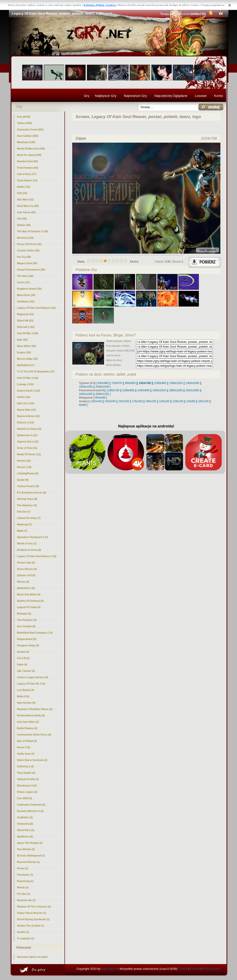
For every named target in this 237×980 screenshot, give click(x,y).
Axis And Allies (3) (28, 722)
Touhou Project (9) (28, 486)
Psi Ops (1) (24, 894)
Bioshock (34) (25, 238)
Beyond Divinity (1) (28, 862)
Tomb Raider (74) (27, 180)
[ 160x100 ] (151, 401)
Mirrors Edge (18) (27, 359)
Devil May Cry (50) (28, 206)
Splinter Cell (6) (26, 575)
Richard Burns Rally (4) (31, 715)
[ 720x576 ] (117, 383)
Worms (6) (23, 582)
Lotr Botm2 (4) (26, 690)
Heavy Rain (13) (26, 410)
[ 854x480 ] (100, 398)
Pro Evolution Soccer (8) (32, 493)
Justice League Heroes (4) (33, 677)
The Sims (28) (25, 276)
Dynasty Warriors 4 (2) (30, 811)
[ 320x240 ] (110, 401)
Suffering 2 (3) (26, 766)
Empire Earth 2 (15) (28, 391)
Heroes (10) (24, 461)
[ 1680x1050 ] (176, 390)
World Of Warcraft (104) (31, 149)
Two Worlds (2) (26, 849)
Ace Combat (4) (26, 626)
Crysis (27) (23, 282)
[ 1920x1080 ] (192, 390)
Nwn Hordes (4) (26, 703)
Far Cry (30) (24, 257)
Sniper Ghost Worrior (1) (32, 913)
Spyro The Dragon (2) (30, 843)
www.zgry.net (110, 969)
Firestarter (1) (25, 875)
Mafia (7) (22, 531)
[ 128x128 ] (178, 401)
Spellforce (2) (25, 836)
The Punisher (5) (27, 620)
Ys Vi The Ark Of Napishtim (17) (36, 371)
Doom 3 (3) (24, 747)
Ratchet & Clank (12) (29, 429)
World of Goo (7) (27, 543)
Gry (87, 96)
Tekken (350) (25, 123)
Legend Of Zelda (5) (29, 607)
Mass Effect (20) (27, 346)
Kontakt (195, 969)
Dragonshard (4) (27, 639)
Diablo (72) (23, 187)
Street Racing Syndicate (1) (33, 919)
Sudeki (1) (23, 932)
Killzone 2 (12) (26, 422)
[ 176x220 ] (137, 401)
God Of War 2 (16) (28, 378)
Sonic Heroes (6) (27, 569)
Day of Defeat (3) (27, 741)
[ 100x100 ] (203, 401)
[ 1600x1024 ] (159, 390)
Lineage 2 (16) (25, 384)
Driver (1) (23, 868)
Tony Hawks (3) (26, 773)
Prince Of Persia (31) (29, 244)
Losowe (201, 96)
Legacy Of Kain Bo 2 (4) (31, 684)
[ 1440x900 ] (143, 390)
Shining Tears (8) (27, 499)
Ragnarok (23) (25, 314)
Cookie (183, 969)
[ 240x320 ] (124, 401)
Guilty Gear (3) (26, 754)
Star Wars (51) (26, 200)
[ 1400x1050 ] (192, 383)
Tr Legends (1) (26, 938)
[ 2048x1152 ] (102, 394)
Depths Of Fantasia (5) (30, 601)
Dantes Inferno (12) (28, 416)
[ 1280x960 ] (160, 383)
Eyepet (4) (23, 652)
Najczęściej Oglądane (171, 96)
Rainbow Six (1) (26, 900)
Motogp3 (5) (24, 614)
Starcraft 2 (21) (26, 327)
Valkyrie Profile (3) (28, 779)
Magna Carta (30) (27, 263)
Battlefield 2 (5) (26, 588)
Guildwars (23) (26, 301)
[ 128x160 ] (164, 401)
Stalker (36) (24, 225)
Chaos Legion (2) (27, 792)
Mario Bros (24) (26, 295)
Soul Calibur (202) (28, 136)
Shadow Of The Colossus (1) (34, 907)
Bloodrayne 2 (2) (27, 786)
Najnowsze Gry (135, 96)
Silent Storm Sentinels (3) (32, 760)
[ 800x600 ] (130, 383)
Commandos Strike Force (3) (34, 735)
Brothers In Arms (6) (29, 550)
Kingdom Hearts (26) (29, 289)
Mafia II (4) (23, 696)
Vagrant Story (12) (28, 442)
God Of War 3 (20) (28, 333)
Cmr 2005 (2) (25, 798)
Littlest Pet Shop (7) (29, 518)
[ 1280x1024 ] (176, 383)
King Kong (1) (25, 881)
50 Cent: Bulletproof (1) (31, 856)
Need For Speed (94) (29, 155)
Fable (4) (22, 664)
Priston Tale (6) (26, 563)
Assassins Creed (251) (30, 129)
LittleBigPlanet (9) (28, 473)
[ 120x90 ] (191, 401)
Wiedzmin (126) (26, 142)
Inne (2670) (24, 117)
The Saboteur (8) (27, 505)
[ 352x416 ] (97, 401)
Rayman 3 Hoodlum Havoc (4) (35, 709)
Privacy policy (211, 969)
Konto (218, 96)
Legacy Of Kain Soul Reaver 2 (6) (37, 556)
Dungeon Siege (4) (28, 645)
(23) (36, 308)
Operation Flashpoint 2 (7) (33, 537)
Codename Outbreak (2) (31, 805)
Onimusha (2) (25, 824)
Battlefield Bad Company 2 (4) (35, 633)
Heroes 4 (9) (24, 467)
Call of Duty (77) (27, 174)
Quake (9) (23, 480)
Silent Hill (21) (25, 321)
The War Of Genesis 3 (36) (33, 231)
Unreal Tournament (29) (31, 270)
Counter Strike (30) (28, 250)
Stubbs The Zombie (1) (31, 926)
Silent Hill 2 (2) (26, 830)
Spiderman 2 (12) (27, 435)
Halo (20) (22, 340)
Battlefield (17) (26, 365)
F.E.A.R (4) (23, 658)
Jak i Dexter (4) (26, 671)
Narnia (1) (23, 887)
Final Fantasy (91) (28, 168)
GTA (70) (22, 193)
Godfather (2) (25, 817)
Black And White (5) (29, 594)
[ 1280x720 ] (113, 390)
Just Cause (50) (26, 212)
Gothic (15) (24, 397)
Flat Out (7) (24, 512)
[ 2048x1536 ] (102, 387)
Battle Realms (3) (27, 728)
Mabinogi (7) (24, 524)
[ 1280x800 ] (128, 390)
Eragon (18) (24, 352)
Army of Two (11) (27, 448)
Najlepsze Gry (106, 96)
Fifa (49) (22, 219)
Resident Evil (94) (28, 161)
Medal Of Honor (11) (29, 454)
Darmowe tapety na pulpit (32, 957)
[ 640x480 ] (103, 383)
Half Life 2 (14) (26, 403)
